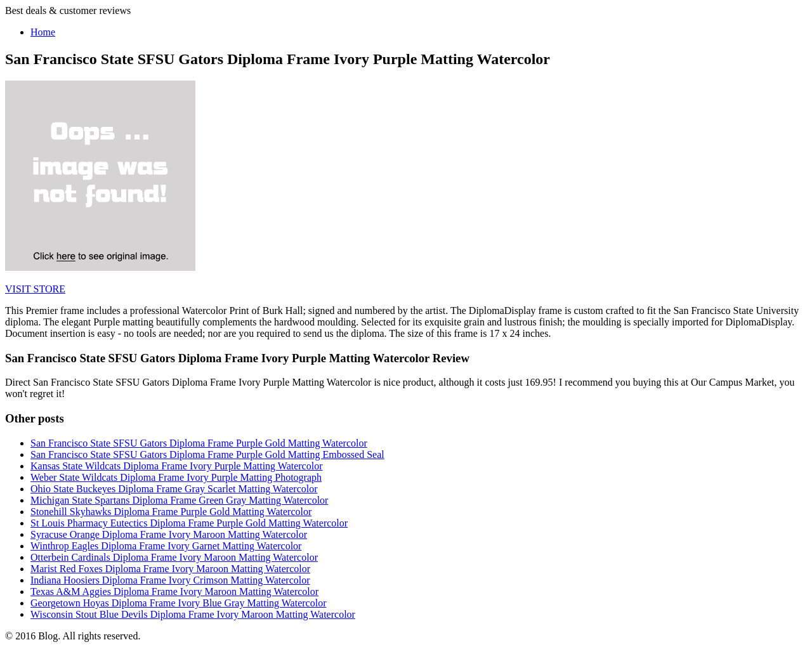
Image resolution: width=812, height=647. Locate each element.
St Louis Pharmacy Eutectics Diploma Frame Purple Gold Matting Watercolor (189, 523)
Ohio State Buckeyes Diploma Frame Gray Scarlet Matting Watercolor (174, 489)
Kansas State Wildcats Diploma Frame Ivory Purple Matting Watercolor (176, 466)
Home (43, 32)
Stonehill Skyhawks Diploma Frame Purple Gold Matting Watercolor (171, 512)
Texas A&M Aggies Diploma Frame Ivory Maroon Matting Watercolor (174, 591)
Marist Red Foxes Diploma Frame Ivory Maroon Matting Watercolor (170, 569)
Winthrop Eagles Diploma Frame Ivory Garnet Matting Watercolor (166, 546)
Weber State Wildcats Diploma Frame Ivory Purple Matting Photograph (176, 477)
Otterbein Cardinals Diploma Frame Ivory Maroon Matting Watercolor (174, 557)
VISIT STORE (35, 289)
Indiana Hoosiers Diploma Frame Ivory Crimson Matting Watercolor (170, 580)
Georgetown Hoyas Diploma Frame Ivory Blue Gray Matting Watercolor (178, 603)
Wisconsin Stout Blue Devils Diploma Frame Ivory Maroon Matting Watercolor (193, 614)
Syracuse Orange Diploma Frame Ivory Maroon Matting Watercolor (169, 534)
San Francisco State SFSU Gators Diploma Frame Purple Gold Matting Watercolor (199, 443)
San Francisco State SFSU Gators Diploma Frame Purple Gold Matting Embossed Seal (207, 454)
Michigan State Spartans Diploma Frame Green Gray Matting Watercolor (179, 500)
